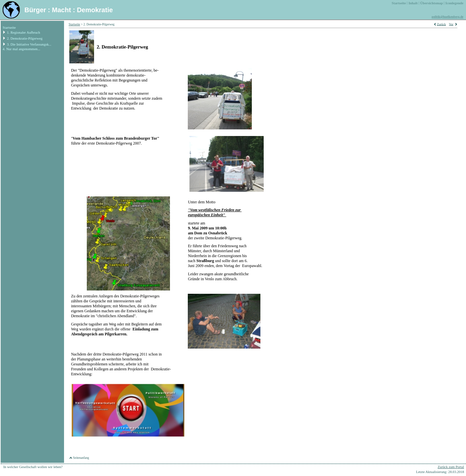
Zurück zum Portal (451, 467)
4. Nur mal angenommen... (21, 49)
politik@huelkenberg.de (448, 17)
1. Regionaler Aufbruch (23, 33)
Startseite (9, 28)
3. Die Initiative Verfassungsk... (29, 44)
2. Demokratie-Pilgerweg (25, 38)
